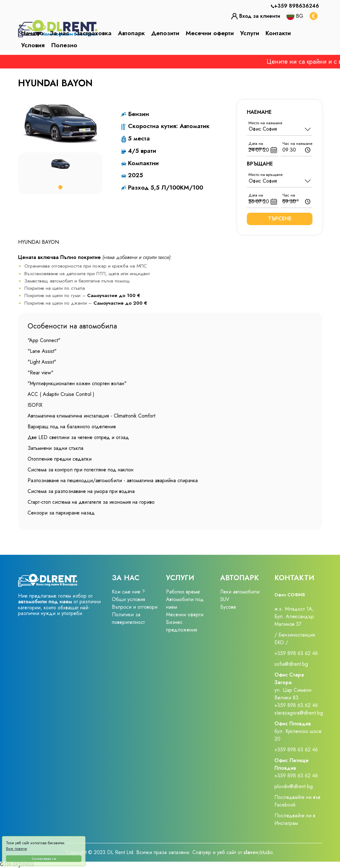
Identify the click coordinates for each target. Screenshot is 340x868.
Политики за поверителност (128, 618)
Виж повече (16, 849)
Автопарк (131, 33)
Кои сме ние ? (128, 592)
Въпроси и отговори (135, 607)
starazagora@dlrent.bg (299, 713)
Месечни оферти (210, 33)
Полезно (64, 45)
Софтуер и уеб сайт (215, 852)
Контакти (278, 33)
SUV (225, 599)
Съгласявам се (44, 858)
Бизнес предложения (182, 626)
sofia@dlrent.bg (292, 664)
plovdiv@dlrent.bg (294, 786)
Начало (32, 33)
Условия (33, 45)
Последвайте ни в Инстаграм (295, 819)
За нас (59, 33)
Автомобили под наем (185, 603)
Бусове (228, 607)
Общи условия (128, 599)
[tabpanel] (60, 164)
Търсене (280, 219)
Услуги (250, 33)
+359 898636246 (297, 6)
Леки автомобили (240, 592)
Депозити (165, 33)
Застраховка (93, 33)
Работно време (183, 592)
